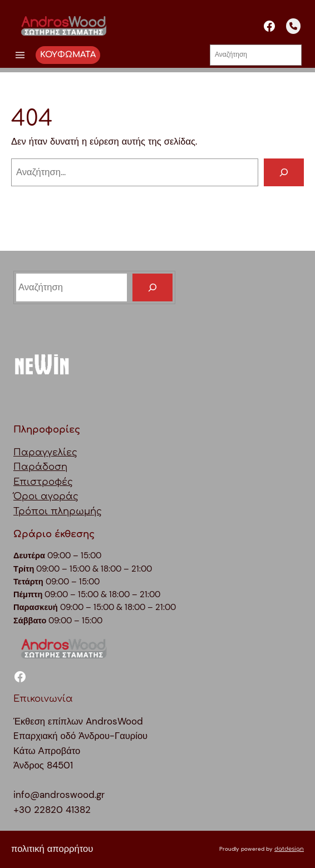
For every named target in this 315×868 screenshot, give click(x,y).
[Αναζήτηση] (284, 172)
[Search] (152, 287)
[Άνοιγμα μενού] (20, 55)
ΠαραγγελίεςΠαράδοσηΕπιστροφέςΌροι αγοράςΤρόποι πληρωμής (58, 482)
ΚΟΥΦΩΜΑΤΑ (68, 54)
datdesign (289, 849)
